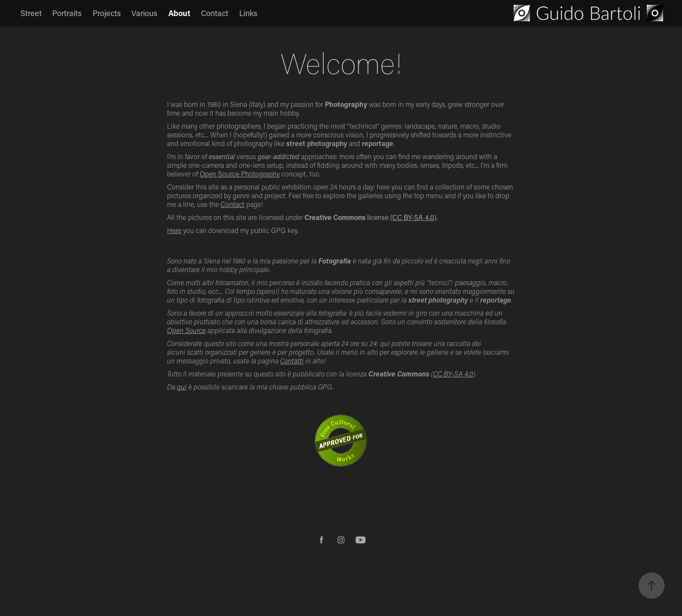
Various (144, 13)
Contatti (292, 361)
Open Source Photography (240, 174)
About (179, 13)
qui (182, 387)
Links (248, 13)
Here (174, 230)
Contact (215, 13)
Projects (107, 13)
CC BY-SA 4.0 (413, 217)
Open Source (186, 330)
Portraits (67, 13)
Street (31, 13)
